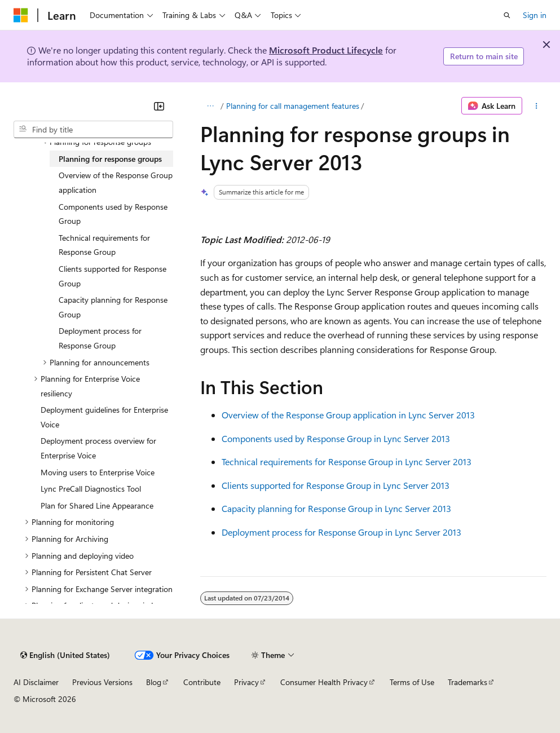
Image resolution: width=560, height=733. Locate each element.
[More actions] (537, 106)
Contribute (202, 682)
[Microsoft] (21, 15)
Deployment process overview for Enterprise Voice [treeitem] (98, 448)
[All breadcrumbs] (210, 106)
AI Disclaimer (36, 682)
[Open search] (507, 15)
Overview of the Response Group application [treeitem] (116, 182)
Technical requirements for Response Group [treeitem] (104, 245)
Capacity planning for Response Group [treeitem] (113, 307)
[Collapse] (159, 106)
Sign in (535, 15)
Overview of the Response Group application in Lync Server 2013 (348, 415)
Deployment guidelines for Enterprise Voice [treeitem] (104, 417)
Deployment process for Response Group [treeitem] (100, 338)
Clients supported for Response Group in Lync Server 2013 (336, 485)
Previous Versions (102, 682)
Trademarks (468, 682)
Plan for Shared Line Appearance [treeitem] (97, 505)
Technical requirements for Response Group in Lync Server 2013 (347, 462)
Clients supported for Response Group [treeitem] (113, 276)
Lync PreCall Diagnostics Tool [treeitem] (91, 489)
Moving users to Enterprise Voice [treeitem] (98, 472)
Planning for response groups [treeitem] (110, 159)
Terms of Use (412, 682)
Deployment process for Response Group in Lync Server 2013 (341, 532)
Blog (154, 682)
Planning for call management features (293, 106)
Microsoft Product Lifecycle (326, 50)
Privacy (246, 682)
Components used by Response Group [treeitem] (113, 214)
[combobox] (93, 130)
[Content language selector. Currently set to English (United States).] (65, 655)
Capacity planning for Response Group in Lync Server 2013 (336, 508)
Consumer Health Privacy (324, 682)
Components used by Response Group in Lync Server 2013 (336, 438)
